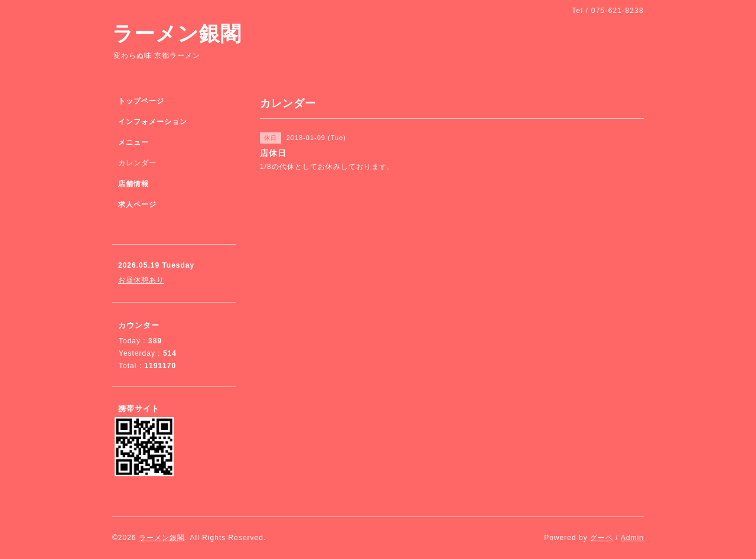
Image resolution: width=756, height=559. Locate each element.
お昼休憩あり (141, 280)
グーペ (602, 538)
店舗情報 (133, 184)
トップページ (141, 101)
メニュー (133, 142)
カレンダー (137, 163)
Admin (632, 538)
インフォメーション (153, 122)
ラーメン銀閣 (177, 33)
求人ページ (137, 204)
